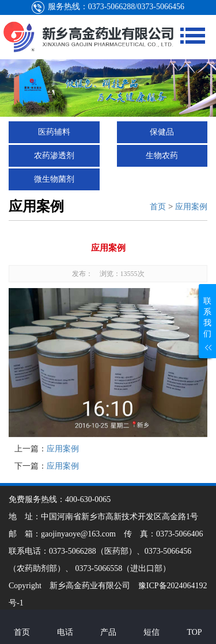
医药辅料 (54, 132)
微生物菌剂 (54, 179)
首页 (158, 206)
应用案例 (191, 206)
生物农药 (162, 156)
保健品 (162, 132)
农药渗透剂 (54, 156)
